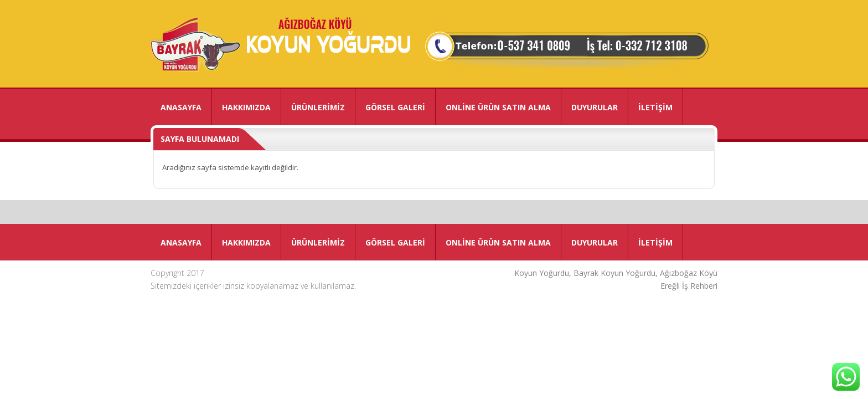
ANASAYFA (181, 107)
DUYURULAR (595, 107)
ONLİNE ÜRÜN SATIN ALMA (498, 107)
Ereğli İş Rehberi (689, 286)
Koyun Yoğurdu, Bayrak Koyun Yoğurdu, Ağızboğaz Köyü (616, 273)
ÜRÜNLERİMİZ (318, 107)
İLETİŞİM (655, 107)
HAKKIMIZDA (246, 107)
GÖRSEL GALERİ (395, 107)
